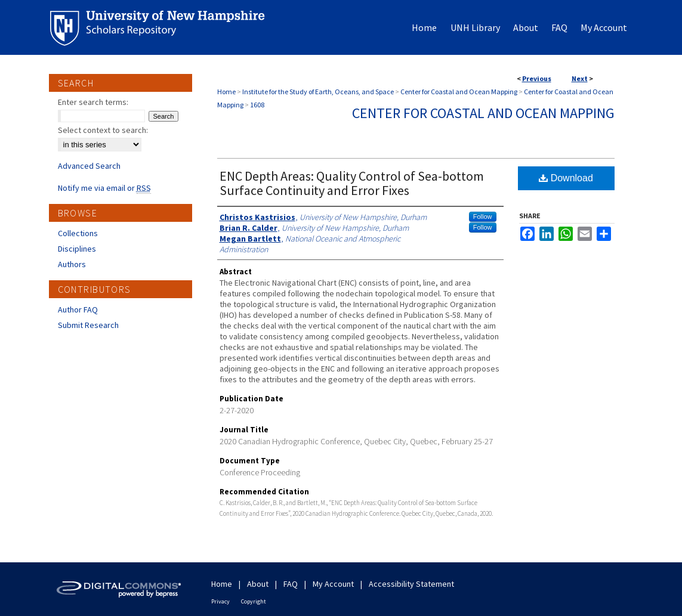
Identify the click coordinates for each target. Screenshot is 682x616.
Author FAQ (78, 309)
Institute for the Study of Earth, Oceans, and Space (318, 92)
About (258, 584)
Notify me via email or (104, 188)
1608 (257, 105)
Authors (72, 264)
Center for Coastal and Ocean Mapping (459, 92)
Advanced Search (89, 166)
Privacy (220, 601)
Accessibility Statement (411, 584)
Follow (483, 216)
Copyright (254, 601)
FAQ (291, 584)
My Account (333, 584)
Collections (78, 233)
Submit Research (88, 325)
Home (226, 92)
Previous (537, 78)
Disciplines (77, 249)
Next (580, 78)
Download (566, 178)
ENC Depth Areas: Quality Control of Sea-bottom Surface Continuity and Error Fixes (352, 183)
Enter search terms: (93, 102)
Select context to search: (103, 130)
